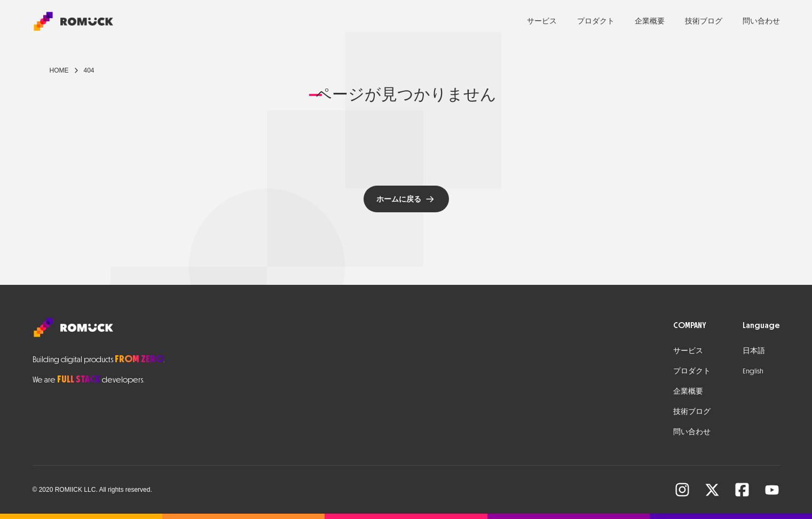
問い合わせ (761, 21)
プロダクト (596, 21)
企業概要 (650, 21)
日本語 (754, 351)
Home (59, 70)
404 (89, 70)
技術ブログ (704, 21)
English (753, 371)
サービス (542, 21)
